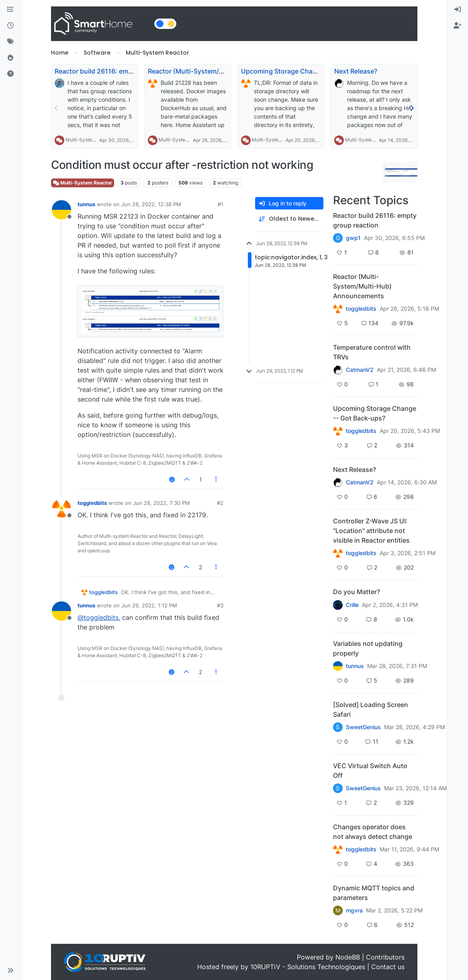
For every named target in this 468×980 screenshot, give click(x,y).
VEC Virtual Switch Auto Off (370, 771)
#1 (221, 204)
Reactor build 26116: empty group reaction (120, 71)
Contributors (385, 957)
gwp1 (353, 238)
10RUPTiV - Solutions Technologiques (308, 967)
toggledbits (92, 503)
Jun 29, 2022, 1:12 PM (149, 605)
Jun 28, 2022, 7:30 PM (161, 503)
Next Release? (356, 71)
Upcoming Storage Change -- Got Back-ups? (310, 71)
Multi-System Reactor (90, 140)
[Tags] (10, 42)
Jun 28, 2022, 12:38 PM (151, 204)
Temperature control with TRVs (372, 352)
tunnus (86, 204)
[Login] (458, 10)
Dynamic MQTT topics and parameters (374, 893)
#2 (220, 503)
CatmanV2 (360, 370)
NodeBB (348, 957)
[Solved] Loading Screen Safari (371, 709)
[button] (10, 970)
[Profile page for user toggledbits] (61, 508)
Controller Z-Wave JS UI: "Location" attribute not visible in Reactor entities (371, 531)
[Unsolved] (10, 74)
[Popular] (10, 58)
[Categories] (10, 10)
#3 (220, 605)
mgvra (354, 910)
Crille (352, 605)
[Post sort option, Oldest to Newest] (289, 219)
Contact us (388, 967)
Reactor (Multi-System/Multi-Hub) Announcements (226, 71)
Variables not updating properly (368, 648)
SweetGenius (363, 727)
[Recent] (10, 26)
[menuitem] (458, 10)
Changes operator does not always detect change (373, 832)
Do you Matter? (357, 592)
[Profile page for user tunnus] (61, 210)
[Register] (458, 26)
